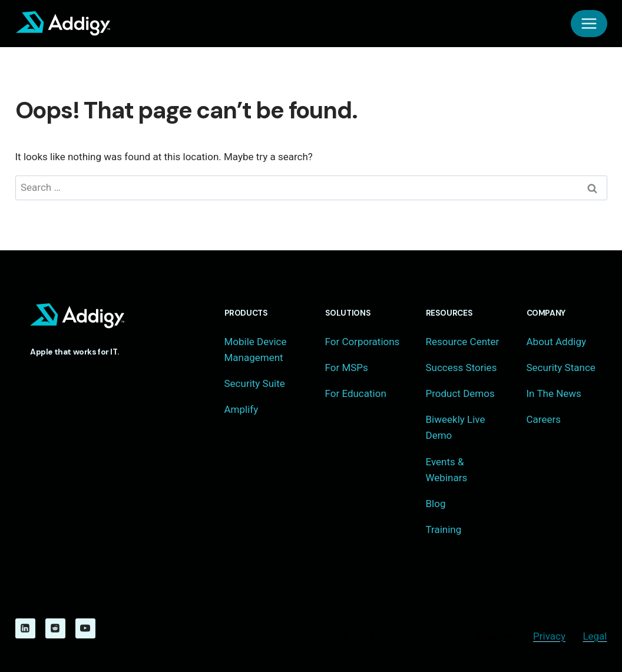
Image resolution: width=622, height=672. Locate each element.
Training (444, 529)
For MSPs (347, 368)
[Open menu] (589, 24)
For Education (356, 393)
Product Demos (460, 393)
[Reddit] (55, 628)
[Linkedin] (25, 628)
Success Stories (461, 368)
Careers (544, 419)
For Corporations (363, 342)
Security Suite (255, 383)
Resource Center (463, 342)
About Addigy (556, 342)
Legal (595, 636)
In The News (554, 393)
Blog (436, 504)
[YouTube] (85, 628)
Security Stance (561, 368)
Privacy (549, 636)
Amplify (241, 409)
